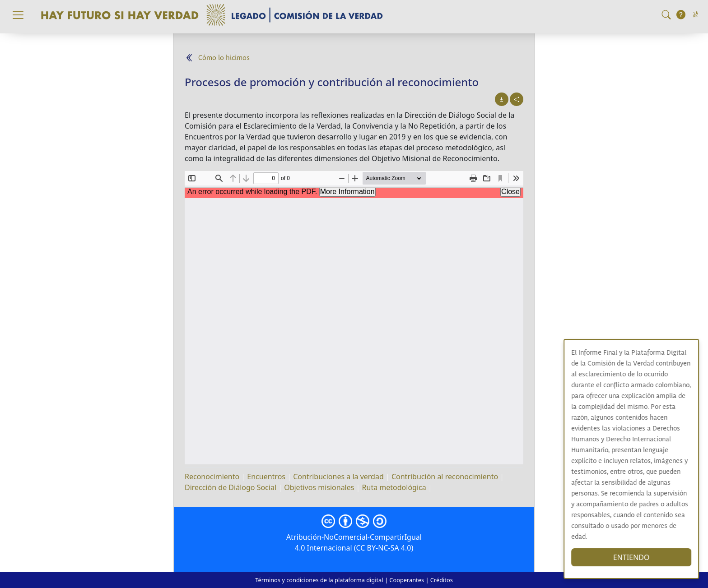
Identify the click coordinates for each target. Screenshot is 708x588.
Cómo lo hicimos (224, 58)
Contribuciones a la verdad (338, 477)
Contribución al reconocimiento (445, 477)
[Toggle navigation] (18, 15)
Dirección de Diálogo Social (231, 487)
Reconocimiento (212, 477)
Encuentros (266, 477)
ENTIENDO (636, 557)
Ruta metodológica (394, 487)
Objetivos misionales (319, 487)
